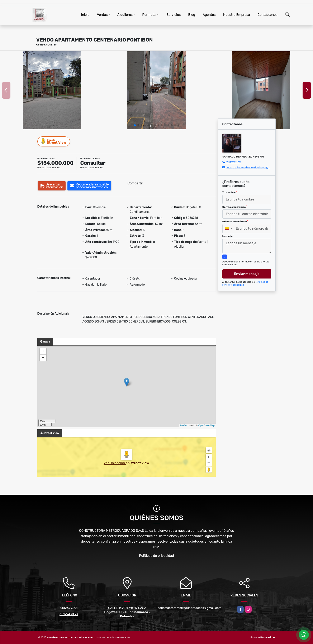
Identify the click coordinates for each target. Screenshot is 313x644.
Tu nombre (230, 192)
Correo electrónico (235, 207)
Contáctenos (267, 15)
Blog (192, 15)
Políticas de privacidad (156, 556)
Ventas (102, 15)
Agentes (209, 15)
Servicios (174, 15)
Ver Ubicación (115, 463)
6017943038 (69, 614)
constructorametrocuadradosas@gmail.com (253, 167)
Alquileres (125, 15)
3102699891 (233, 162)
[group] (52, 90)
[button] (135, 125)
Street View (54, 141)
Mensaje (228, 236)
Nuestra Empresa (237, 15)
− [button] (43, 358)
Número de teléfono (235, 222)
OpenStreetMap (207, 425)
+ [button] (43, 352)
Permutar (150, 15)
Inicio (85, 15)
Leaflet (184, 425)
